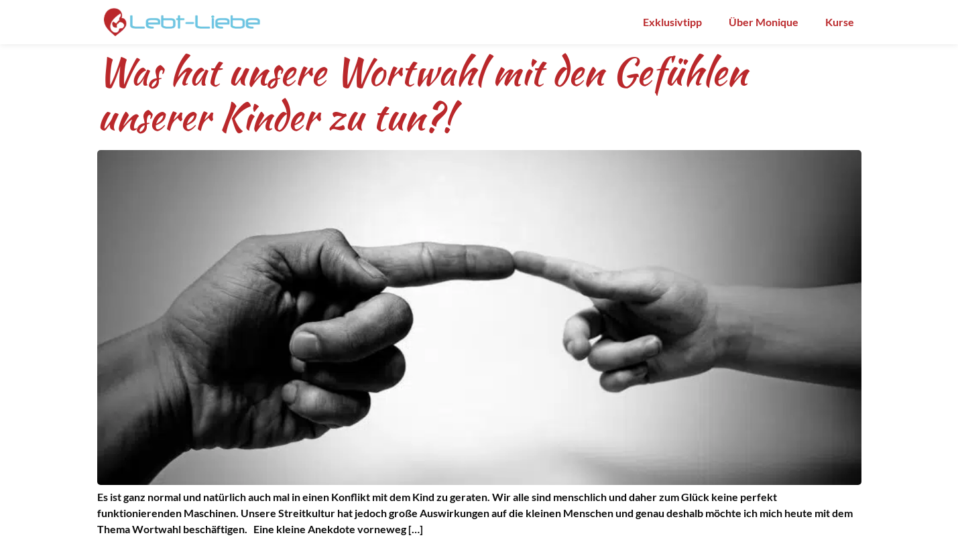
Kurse (840, 22)
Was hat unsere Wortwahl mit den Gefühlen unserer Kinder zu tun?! (422, 94)
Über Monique (764, 22)
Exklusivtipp (672, 22)
